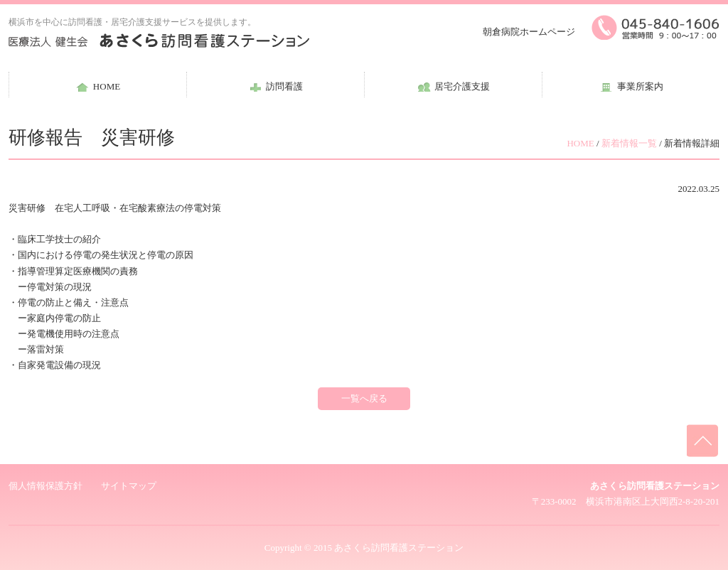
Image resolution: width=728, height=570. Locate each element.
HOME (580, 143)
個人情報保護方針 (45, 486)
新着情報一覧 (629, 143)
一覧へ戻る (364, 398)
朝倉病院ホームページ (529, 32)
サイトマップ (129, 486)
